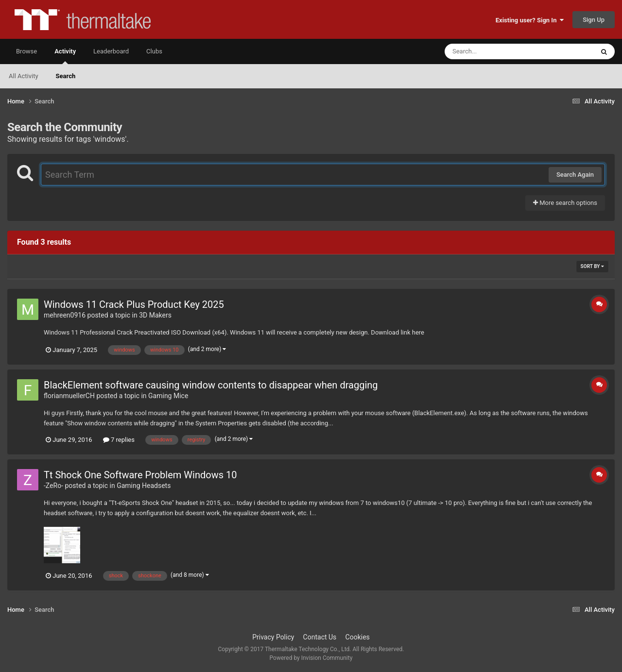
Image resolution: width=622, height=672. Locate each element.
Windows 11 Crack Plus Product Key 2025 (134, 304)
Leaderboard (111, 51)
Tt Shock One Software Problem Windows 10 (140, 475)
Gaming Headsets (144, 486)
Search (66, 76)
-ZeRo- (53, 486)
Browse (26, 51)
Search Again (575, 175)
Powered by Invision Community (311, 658)
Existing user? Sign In (530, 20)
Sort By (592, 266)
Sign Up (594, 20)
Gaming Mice (168, 396)
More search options (565, 203)
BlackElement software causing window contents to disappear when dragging (211, 385)
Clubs (154, 51)
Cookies (358, 637)
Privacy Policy (273, 637)
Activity (65, 56)
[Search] (495, 51)
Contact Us (320, 637)
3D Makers (155, 315)
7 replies (119, 440)
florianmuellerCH (69, 396)
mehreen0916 (65, 315)
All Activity (24, 76)
